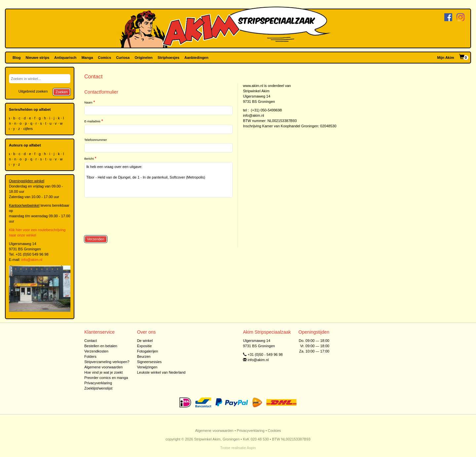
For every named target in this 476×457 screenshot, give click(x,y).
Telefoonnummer (96, 140)
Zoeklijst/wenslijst (98, 388)
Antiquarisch (65, 58)
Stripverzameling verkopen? (107, 362)
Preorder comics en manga (106, 378)
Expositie (144, 346)
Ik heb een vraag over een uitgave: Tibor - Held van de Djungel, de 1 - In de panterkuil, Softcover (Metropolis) (159, 180)
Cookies (274, 431)
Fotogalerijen (147, 351)
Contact (91, 341)
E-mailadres (92, 121)
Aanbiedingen (197, 58)
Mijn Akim (446, 58)
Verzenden (96, 239)
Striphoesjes (169, 58)
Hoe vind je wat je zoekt (103, 372)
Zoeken (62, 92)
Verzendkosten (96, 351)
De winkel (145, 341)
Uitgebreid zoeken (33, 91)
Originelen (143, 58)
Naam (88, 103)
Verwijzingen (147, 367)
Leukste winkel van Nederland (161, 372)
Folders (90, 356)
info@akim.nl (32, 260)
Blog (17, 58)
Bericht (89, 159)
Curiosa (123, 58)
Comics (104, 58)
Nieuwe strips (38, 58)
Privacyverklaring (98, 383)
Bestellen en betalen (101, 346)
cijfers (28, 129)
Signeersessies (149, 362)
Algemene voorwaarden (103, 367)
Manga (87, 58)
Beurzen (144, 356)
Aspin (251, 448)
